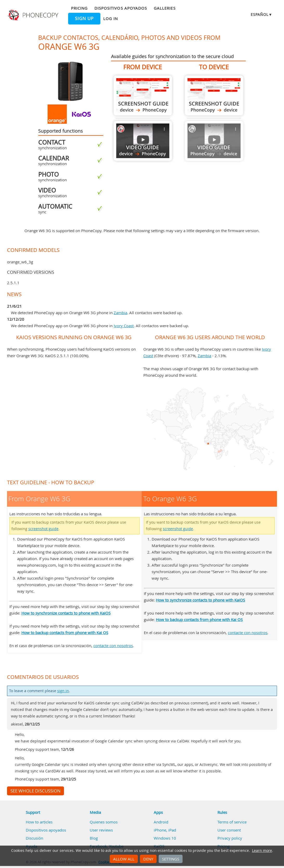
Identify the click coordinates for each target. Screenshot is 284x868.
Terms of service (232, 822)
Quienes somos (104, 822)
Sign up (84, 18)
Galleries (164, 8)
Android (161, 822)
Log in (111, 18)
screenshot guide (43, 529)
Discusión (34, 838)
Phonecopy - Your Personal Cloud (34, 15)
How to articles (39, 822)
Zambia (120, 313)
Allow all (124, 859)
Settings (171, 859)
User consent (229, 830)
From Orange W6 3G (143, 95)
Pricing (79, 8)
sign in (63, 691)
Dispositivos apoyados (121, 8)
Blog (94, 838)
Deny (148, 859)
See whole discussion (35, 791)
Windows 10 (165, 838)
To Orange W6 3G (214, 95)
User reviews (101, 830)
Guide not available (214, 141)
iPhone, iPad (165, 830)
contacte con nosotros (113, 646)
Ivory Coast (124, 326)
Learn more (262, 851)
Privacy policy (230, 838)
